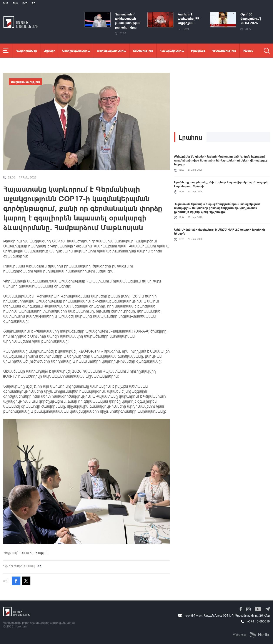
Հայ (6, 3)
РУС (25, 3)
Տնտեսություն (143, 50)
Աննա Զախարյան (34, 553)
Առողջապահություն (76, 50)
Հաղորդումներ (27, 50)
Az (33, 3)
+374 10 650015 (259, 621)
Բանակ (248, 50)
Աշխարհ (50, 50)
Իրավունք (198, 50)
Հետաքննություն (224, 50)
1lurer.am (20, 626)
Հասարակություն (172, 50)
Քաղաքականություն (112, 50)
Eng (15, 3)
